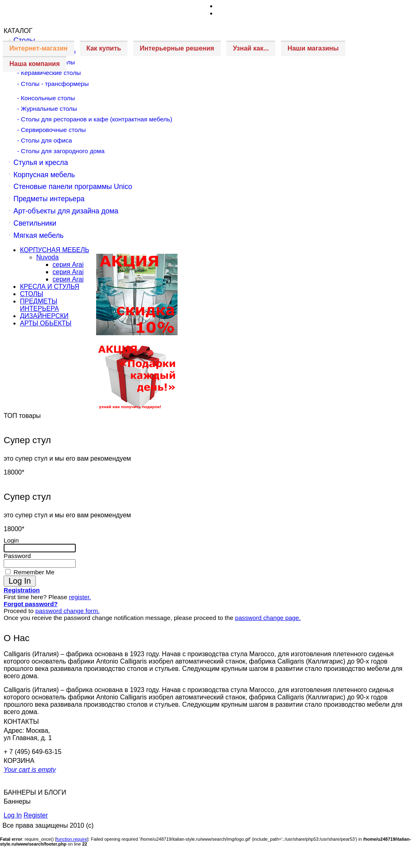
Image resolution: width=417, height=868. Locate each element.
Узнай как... (251, 48)
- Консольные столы (46, 98)
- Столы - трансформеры (53, 84)
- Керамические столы (49, 73)
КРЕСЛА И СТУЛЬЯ (50, 287)
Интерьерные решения (177, 48)
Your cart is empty (30, 770)
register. (80, 597)
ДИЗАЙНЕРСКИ (44, 316)
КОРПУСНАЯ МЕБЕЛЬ (55, 250)
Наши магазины (313, 48)
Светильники (35, 223)
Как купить (104, 48)
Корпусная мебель (44, 175)
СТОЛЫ (32, 294)
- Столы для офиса (45, 140)
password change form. (68, 611)
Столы (24, 40)
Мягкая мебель (38, 235)
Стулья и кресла (41, 163)
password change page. (268, 618)
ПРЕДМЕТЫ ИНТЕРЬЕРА (40, 305)
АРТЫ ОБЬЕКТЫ (46, 323)
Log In (13, 815)
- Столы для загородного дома (61, 151)
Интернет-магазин (38, 48)
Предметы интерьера (49, 199)
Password (17, 556)
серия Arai (68, 265)
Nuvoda (47, 257)
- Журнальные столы (47, 109)
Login (11, 540)
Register (36, 815)
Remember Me (33, 572)
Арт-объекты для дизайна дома (66, 211)
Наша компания (35, 64)
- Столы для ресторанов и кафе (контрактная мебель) (95, 119)
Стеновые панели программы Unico (73, 187)
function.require (72, 839)
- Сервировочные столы (52, 130)
